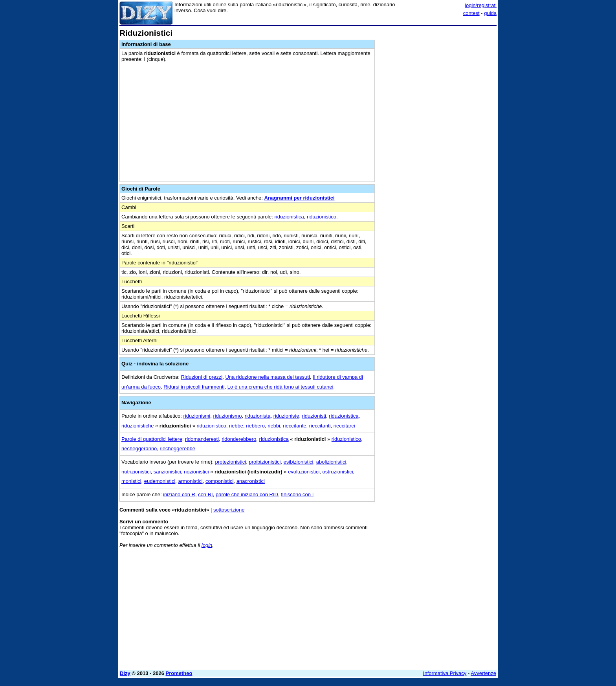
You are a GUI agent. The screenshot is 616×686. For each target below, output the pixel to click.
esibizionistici (299, 462)
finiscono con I (297, 494)
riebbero (255, 426)
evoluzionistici (304, 472)
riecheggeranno (139, 448)
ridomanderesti (202, 439)
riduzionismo (227, 416)
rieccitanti (320, 426)
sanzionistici (167, 472)
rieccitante (294, 426)
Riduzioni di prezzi (202, 377)
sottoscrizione (229, 510)
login (207, 545)
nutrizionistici (136, 472)
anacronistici (251, 481)
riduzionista (258, 416)
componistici (220, 481)
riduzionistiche (137, 426)
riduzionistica (289, 217)
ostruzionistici (338, 472)
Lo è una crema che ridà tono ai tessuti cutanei (280, 387)
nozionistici (196, 472)
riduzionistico (322, 217)
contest (471, 13)
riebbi (274, 426)
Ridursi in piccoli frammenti (194, 387)
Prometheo (179, 673)
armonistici (191, 481)
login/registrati (481, 5)
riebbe (236, 426)
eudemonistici (160, 481)
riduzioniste (286, 416)
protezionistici (230, 462)
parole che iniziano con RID (247, 494)
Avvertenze (483, 673)
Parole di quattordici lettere (152, 439)
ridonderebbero (239, 439)
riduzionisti (314, 416)
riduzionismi (197, 416)
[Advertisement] (438, 147)
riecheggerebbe (178, 448)
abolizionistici (331, 462)
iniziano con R (179, 494)
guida (490, 13)
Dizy (125, 673)
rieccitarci (344, 426)
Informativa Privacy (445, 673)
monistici (131, 481)
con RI (205, 494)
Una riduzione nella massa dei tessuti (267, 377)
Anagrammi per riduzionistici (299, 198)
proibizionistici (265, 462)
